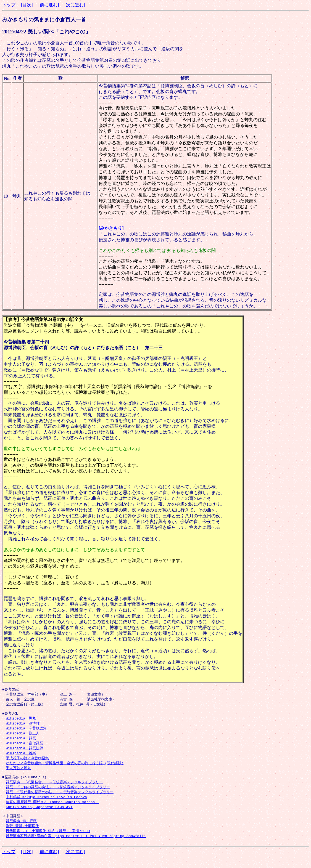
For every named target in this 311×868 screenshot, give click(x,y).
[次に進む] (75, 5)
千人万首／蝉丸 (18, 773)
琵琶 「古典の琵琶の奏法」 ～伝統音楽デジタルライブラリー (58, 794)
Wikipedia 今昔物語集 (26, 731)
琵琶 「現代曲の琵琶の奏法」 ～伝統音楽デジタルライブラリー (60, 799)
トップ (9, 5)
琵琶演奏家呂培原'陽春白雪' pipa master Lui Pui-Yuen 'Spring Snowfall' (76, 846)
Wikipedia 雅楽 (21, 757)
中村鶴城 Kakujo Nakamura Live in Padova (46, 804)
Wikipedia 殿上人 (23, 736)
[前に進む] (49, 5)
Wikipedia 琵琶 (21, 742)
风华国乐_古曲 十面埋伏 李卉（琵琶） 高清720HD (48, 841)
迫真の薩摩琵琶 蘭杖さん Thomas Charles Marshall (52, 809)
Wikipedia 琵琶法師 (24, 752)
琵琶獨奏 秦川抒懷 (21, 830)
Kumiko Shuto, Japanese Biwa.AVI (39, 815)
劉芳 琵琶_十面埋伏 (22, 835)
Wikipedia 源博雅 (23, 726)
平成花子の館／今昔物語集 (27, 763)
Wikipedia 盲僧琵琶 (24, 747)
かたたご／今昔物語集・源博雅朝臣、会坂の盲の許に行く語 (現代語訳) (65, 768)
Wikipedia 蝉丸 (21, 721)
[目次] (27, 5)
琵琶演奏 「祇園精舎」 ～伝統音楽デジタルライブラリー (54, 789)
